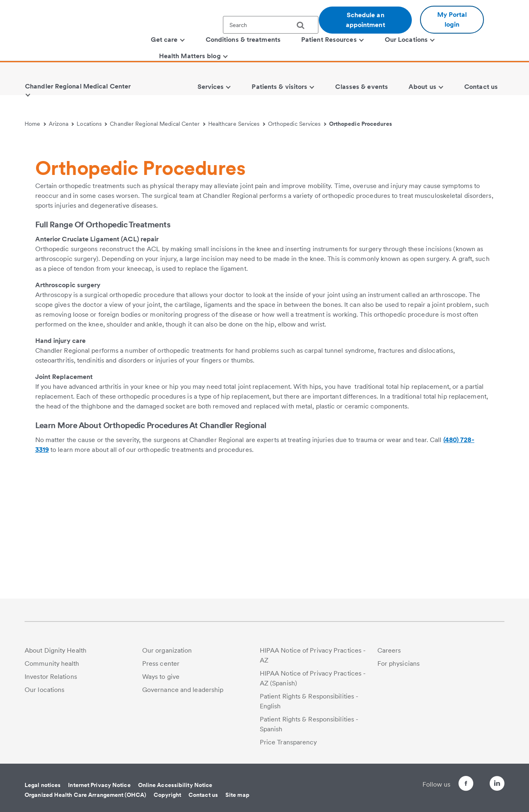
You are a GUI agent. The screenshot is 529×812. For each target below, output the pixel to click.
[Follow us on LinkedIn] (497, 785)
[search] (304, 25)
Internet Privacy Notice (99, 785)
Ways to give (161, 677)
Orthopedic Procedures (361, 124)
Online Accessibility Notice (175, 785)
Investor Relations (51, 677)
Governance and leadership (183, 690)
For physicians (398, 663)
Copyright (167, 795)
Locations (92, 124)
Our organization (167, 650)
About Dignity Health (56, 650)
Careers (389, 650)
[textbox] (271, 25)
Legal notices (43, 785)
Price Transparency (288, 742)
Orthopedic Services (297, 124)
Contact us (203, 795)
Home (35, 124)
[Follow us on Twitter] (474, 780)
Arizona (61, 124)
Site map (237, 795)
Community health (52, 663)
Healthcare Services (237, 124)
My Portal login (452, 19)
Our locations (44, 690)
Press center (161, 663)
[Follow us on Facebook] (451, 785)
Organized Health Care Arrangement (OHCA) (85, 795)
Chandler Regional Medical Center (158, 124)
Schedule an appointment (366, 20)
